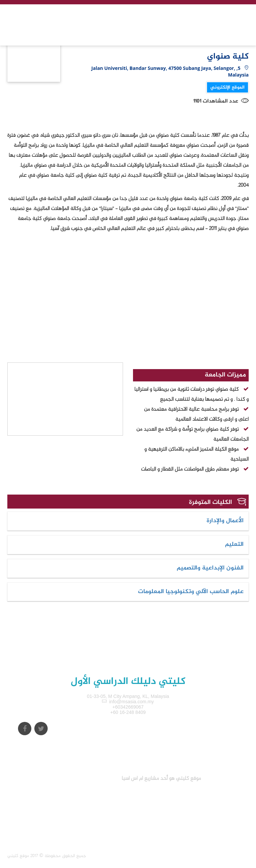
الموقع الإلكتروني (227, 87)
